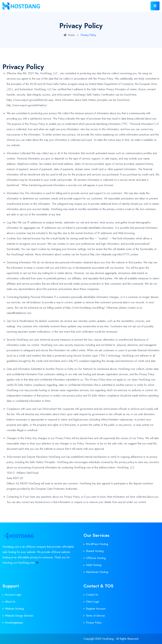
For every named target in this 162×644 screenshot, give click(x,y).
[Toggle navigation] (155, 6)
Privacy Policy (94, 623)
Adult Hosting (94, 565)
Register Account (96, 609)
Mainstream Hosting (97, 572)
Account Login (13, 595)
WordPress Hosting (97, 544)
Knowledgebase (14, 623)
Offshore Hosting (96, 558)
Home (69, 35)
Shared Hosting (95, 551)
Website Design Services (19, 616)
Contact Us (92, 595)
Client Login (93, 602)
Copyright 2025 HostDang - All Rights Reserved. (111, 639)
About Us (10, 602)
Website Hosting (14, 609)
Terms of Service (95, 616)
